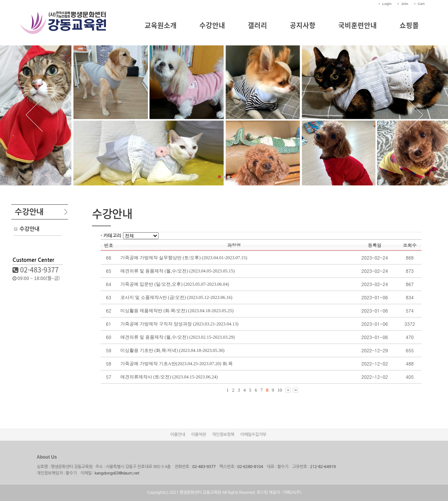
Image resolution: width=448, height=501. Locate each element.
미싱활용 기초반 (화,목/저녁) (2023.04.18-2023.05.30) (172, 350)
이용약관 (198, 435)
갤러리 (257, 25)
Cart (421, 4)
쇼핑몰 (409, 25)
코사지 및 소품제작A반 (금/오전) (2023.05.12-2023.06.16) (176, 297)
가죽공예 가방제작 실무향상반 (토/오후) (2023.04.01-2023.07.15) (184, 258)
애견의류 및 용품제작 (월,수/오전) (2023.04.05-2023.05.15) (177, 271)
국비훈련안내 (358, 25)
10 (280, 390)
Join (405, 4)
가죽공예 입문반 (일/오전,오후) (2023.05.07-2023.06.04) (175, 284)
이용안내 (178, 435)
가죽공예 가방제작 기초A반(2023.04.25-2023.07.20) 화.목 (177, 364)
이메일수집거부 (253, 435)
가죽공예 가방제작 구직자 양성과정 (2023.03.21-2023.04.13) (179, 324)
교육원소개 (161, 25)
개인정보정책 (223, 435)
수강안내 (212, 25)
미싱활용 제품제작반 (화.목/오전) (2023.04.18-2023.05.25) (177, 311)
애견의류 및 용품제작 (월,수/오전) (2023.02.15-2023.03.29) (177, 337)
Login (387, 4)
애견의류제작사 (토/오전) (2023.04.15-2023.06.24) (169, 377)
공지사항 (303, 25)
